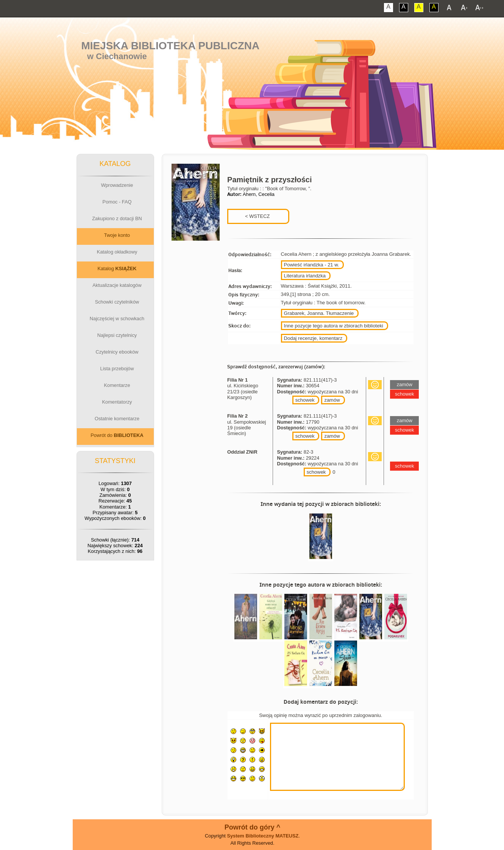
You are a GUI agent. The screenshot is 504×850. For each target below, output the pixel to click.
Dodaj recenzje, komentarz (313, 338)
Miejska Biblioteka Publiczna (170, 46)
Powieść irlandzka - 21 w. (312, 265)
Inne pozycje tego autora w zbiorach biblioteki (334, 326)
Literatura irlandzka (305, 276)
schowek (305, 400)
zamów (332, 400)
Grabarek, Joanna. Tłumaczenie (319, 313)
